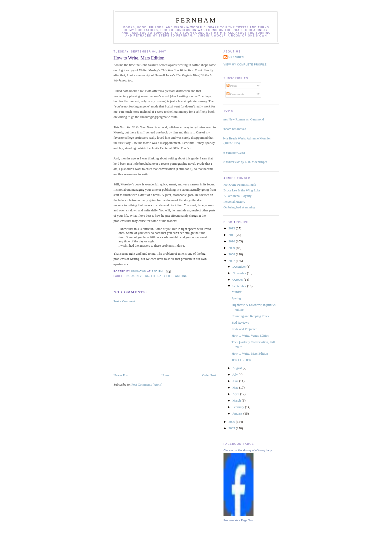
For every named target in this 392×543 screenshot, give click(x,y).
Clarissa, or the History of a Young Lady (248, 450)
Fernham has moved (233, 129)
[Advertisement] (151, 338)
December (240, 267)
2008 (232, 254)
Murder (236, 292)
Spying (236, 298)
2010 (232, 241)
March (237, 400)
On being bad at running (239, 207)
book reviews (138, 276)
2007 (232, 261)
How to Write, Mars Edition (250, 353)
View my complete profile (245, 65)
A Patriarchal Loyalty (237, 196)
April (236, 394)
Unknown (236, 57)
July (236, 374)
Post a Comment (124, 301)
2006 (232, 422)
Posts (232, 86)
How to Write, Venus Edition (250, 335)
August (238, 368)
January (238, 413)
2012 (232, 228)
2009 (232, 248)
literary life (162, 276)
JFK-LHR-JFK (241, 360)
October (238, 279)
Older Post (209, 375)
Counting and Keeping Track (250, 316)
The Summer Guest (232, 153)
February (239, 407)
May (236, 387)
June (236, 381)
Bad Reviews (240, 322)
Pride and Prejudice (244, 329)
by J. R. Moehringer (243, 162)
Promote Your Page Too (238, 520)
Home (165, 375)
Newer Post (121, 375)
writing (181, 276)
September (240, 286)
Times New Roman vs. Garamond (242, 119)
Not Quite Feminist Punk (240, 185)
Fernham (196, 20)
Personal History (234, 202)
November (240, 273)
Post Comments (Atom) (147, 384)
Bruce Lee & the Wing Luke (242, 190)
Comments (235, 94)
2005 (232, 428)
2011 (232, 235)
